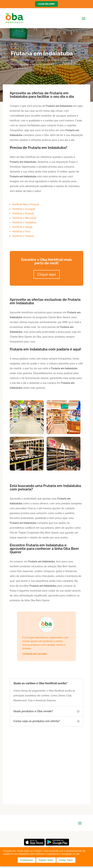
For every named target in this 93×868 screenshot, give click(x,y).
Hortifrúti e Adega (22, 227)
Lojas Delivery (46, 4)
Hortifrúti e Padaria (23, 236)
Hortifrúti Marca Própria (26, 204)
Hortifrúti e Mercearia (24, 218)
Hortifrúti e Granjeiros (24, 222)
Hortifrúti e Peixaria (23, 213)
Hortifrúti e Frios (21, 232)
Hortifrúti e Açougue (24, 209)
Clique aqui (47, 274)
